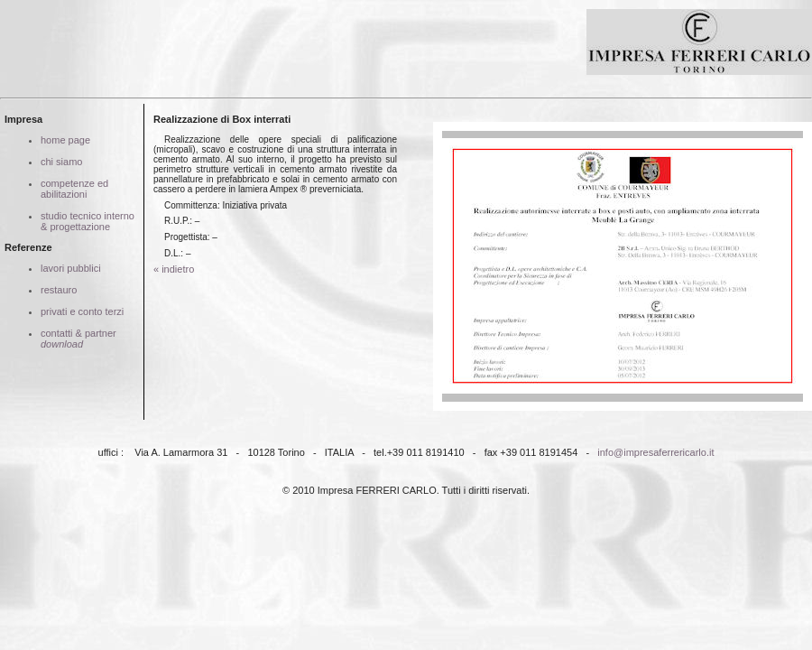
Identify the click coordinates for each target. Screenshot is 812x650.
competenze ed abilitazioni (74, 189)
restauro (59, 290)
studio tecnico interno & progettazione (88, 221)
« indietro (174, 269)
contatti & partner (78, 339)
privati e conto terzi (82, 311)
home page (65, 140)
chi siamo (61, 162)
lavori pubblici (71, 268)
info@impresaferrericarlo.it (655, 452)
